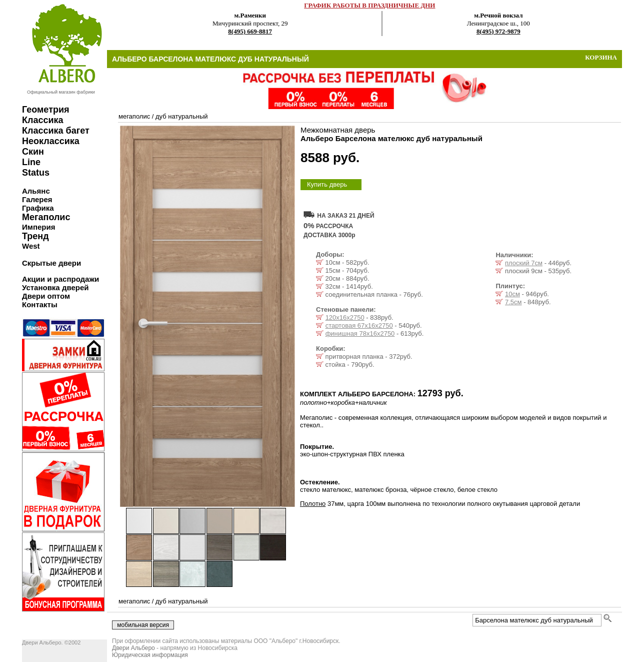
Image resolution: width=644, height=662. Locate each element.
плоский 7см (524, 263)
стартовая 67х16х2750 (359, 325)
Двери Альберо (133, 648)
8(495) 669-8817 (250, 31)
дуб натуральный (181, 116)
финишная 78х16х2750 (360, 334)
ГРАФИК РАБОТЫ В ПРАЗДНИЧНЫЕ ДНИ (369, 5)
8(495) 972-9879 (498, 31)
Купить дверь (327, 184)
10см (512, 294)
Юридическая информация (150, 655)
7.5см (513, 302)
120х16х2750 (345, 317)
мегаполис (134, 116)
